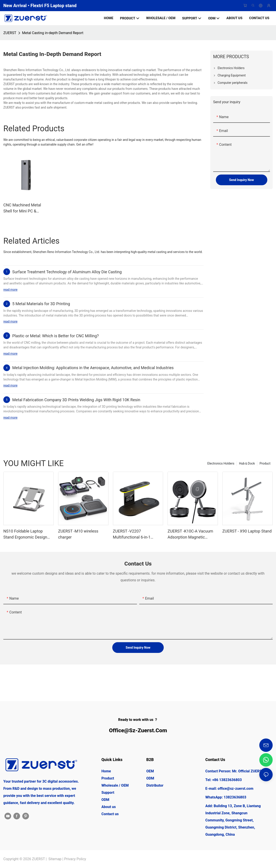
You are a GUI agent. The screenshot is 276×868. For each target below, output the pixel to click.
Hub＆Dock (247, 463)
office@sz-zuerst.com (138, 730)
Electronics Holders (221, 463)
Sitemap (55, 859)
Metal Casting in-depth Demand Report (53, 33)
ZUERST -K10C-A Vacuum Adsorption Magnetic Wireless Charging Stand (190, 534)
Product (265, 463)
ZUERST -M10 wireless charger (78, 534)
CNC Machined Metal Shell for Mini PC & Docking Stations (22, 208)
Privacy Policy (75, 859)
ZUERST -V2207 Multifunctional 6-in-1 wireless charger (132, 534)
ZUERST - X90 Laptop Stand (247, 531)
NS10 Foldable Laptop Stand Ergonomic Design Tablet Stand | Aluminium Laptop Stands (26, 534)
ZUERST (10, 33)
